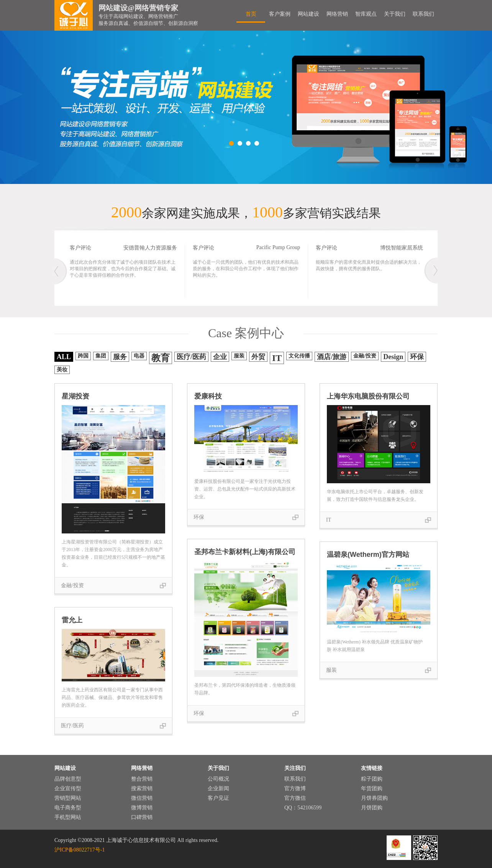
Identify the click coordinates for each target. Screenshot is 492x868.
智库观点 (366, 14)
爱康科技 (208, 396)
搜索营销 (142, 788)
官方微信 (295, 798)
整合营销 (142, 779)
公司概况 (218, 779)
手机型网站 (68, 817)
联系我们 (423, 14)
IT (277, 358)
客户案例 (280, 14)
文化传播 (299, 356)
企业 (220, 357)
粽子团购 (372, 779)
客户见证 (218, 798)
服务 (120, 357)
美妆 (62, 370)
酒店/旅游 (332, 357)
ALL (64, 357)
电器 (139, 356)
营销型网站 (68, 798)
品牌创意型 (68, 779)
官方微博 (295, 788)
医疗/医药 (191, 357)
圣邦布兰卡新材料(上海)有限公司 (245, 552)
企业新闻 (218, 788)
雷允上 (72, 620)
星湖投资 (75, 396)
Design (393, 357)
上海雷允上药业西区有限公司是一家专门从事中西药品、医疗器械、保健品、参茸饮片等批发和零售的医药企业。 (112, 697)
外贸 (258, 357)
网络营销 (337, 14)
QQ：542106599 (303, 808)
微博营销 (142, 808)
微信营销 (142, 798)
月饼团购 (372, 808)
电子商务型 (68, 808)
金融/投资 (365, 356)
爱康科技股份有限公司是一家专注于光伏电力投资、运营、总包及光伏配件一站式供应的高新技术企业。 (245, 489)
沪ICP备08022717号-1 (80, 850)
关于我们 (395, 14)
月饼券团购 (374, 798)
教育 (161, 358)
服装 (239, 356)
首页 (251, 14)
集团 (101, 356)
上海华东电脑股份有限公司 (368, 396)
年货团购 (372, 788)
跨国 (83, 356)
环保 (417, 357)
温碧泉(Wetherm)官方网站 (368, 555)
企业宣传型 (68, 788)
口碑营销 (142, 817)
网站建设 (308, 14)
